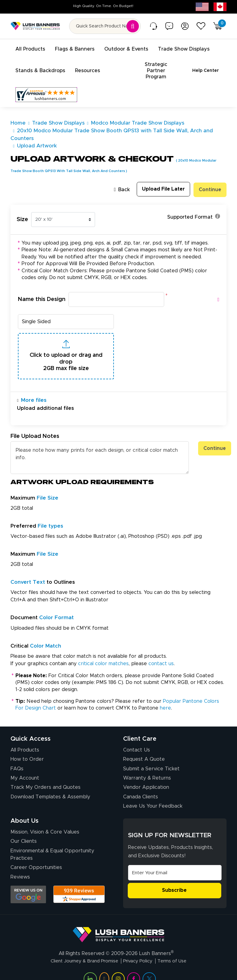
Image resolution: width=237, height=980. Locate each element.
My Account (25, 766)
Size (22, 206)
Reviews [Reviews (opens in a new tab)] (20, 865)
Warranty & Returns (147, 766)
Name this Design (42, 286)
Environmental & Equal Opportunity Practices (52, 842)
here (165, 696)
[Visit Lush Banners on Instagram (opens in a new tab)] (118, 966)
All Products (25, 738)
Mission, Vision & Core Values (45, 820)
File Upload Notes (35, 424)
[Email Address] (175, 860)
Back (119, 176)
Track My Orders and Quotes (46, 775)
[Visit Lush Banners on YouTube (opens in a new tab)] (104, 966)
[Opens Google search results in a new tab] (28, 882)
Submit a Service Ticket (151, 756)
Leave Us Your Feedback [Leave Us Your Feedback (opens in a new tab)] (153, 794)
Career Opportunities (36, 855)
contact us (161, 651)
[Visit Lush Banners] (118, 920)
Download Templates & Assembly (50, 784)
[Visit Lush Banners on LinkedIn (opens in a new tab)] (90, 966)
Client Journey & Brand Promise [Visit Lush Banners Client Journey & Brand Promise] (81, 949)
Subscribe (174, 878)
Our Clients (24, 829)
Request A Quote (144, 747)
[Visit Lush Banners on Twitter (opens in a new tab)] (149, 966)
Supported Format (194, 203)
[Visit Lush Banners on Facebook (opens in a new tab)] (134, 966)
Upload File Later (162, 176)
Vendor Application (146, 775)
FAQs (17, 756)
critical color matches (103, 651)
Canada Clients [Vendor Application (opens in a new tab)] (141, 784)
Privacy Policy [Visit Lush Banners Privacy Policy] (140, 949)
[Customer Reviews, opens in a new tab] (46, 82)
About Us (25, 809)
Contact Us (137, 738)
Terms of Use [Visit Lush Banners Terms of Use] (177, 949)
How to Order (27, 747)
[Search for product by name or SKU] (105, 26)
